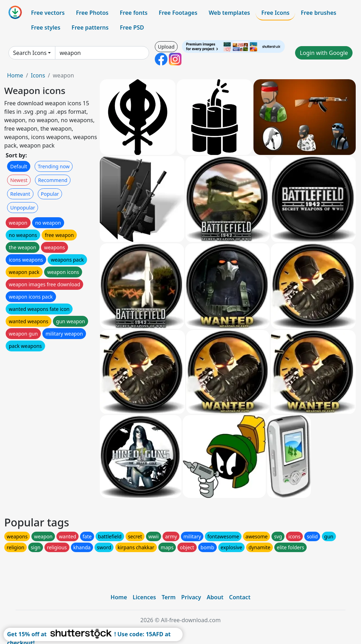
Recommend (53, 180)
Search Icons (30, 53)
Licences (144, 597)
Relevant (20, 194)
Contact (240, 597)
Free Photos (92, 13)
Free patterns (90, 27)
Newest (19, 180)
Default (19, 166)
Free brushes (319, 13)
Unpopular (23, 208)
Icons (38, 75)
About (215, 597)
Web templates (229, 13)
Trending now (54, 166)
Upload (166, 47)
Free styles (46, 27)
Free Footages (178, 13)
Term (169, 597)
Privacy (191, 597)
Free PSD (132, 27)
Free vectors (48, 13)
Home (15, 75)
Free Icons (275, 13)
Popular (50, 194)
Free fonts (134, 13)
